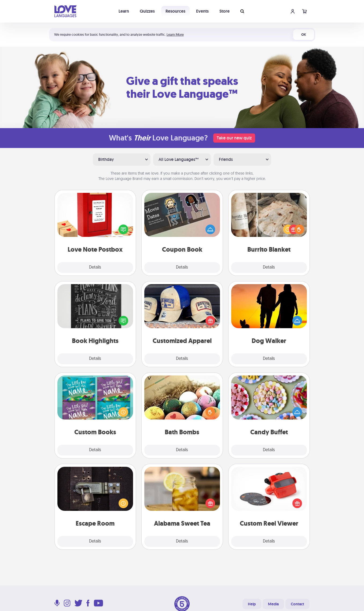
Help (252, 604)
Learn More (175, 35)
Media (273, 604)
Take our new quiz (234, 138)
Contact (297, 604)
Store (225, 11)
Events (202, 11)
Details (95, 267)
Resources (175, 11)
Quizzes (147, 11)
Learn (124, 11)
